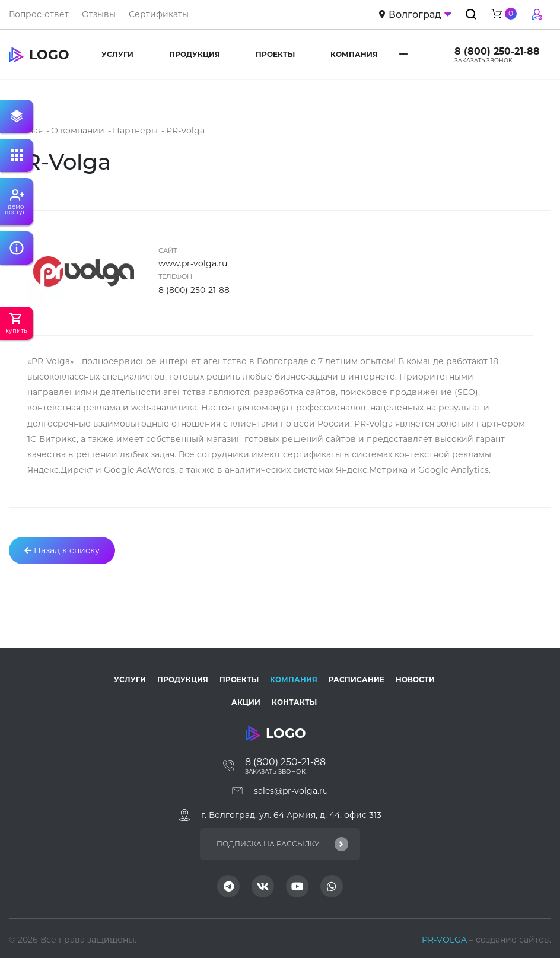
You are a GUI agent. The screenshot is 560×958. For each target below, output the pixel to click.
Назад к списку (62, 550)
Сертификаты (159, 14)
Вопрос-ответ (39, 14)
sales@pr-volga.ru (291, 791)
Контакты (294, 702)
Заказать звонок (483, 60)
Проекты (275, 54)
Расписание (357, 679)
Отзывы (99, 14)
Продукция (195, 54)
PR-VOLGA (446, 940)
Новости (415, 679)
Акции (246, 702)
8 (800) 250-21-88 (497, 51)
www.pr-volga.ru (193, 263)
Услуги (117, 54)
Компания (354, 54)
